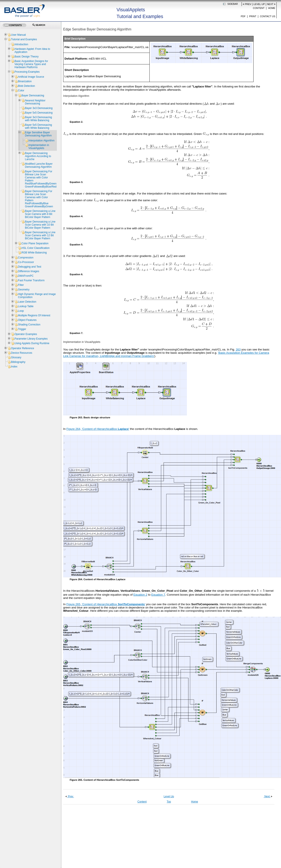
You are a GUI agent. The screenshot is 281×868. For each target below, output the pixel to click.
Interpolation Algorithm (41, 141)
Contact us (268, 16)
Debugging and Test (30, 267)
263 (238, 349)
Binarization (25, 81)
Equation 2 (140, 595)
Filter (21, 285)
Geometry (24, 290)
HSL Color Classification (35, 248)
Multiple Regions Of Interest (34, 315)
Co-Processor (26, 262)
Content (259, 8)
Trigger (22, 329)
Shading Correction (29, 325)
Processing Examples (27, 72)
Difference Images (28, 271)
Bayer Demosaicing (33, 96)
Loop (21, 311)
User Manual (18, 35)
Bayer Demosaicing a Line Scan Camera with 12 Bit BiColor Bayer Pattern (40, 235)
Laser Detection (27, 302)
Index (14, 367)
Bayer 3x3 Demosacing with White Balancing (38, 119)
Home (272, 8)
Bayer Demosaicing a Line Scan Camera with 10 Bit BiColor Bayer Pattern (40, 225)
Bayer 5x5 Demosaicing (39, 113)
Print (253, 16)
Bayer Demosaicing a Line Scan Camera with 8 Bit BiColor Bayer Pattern (40, 214)
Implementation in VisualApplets (39, 147)
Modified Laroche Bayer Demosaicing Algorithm (39, 165)
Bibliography (18, 362)
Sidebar (233, 4)
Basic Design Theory (26, 57)
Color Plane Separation (35, 243)
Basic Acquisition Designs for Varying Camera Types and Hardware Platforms (31, 64)
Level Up (259, 4)
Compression (26, 258)
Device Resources (21, 353)
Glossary (16, 357)
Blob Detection (26, 86)
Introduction (21, 44)
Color (21, 90)
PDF (243, 16)
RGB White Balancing (34, 253)
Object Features (27, 320)
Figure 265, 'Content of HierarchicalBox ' (106, 604)
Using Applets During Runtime (32, 343)
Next (270, 4)
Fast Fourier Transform (31, 280)
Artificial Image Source (31, 77)
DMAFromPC (26, 276)
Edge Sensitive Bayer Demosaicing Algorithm (38, 134)
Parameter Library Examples (31, 339)
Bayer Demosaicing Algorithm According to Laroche (38, 156)
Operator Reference (22, 348)
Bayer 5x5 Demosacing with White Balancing (38, 126)
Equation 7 (158, 595)
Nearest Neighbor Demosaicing (35, 102)
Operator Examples (26, 334)
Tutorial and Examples (24, 39)
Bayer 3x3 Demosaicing (39, 108)
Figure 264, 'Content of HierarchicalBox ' (98, 429)
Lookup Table (26, 306)
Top (169, 802)
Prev (248, 4)
